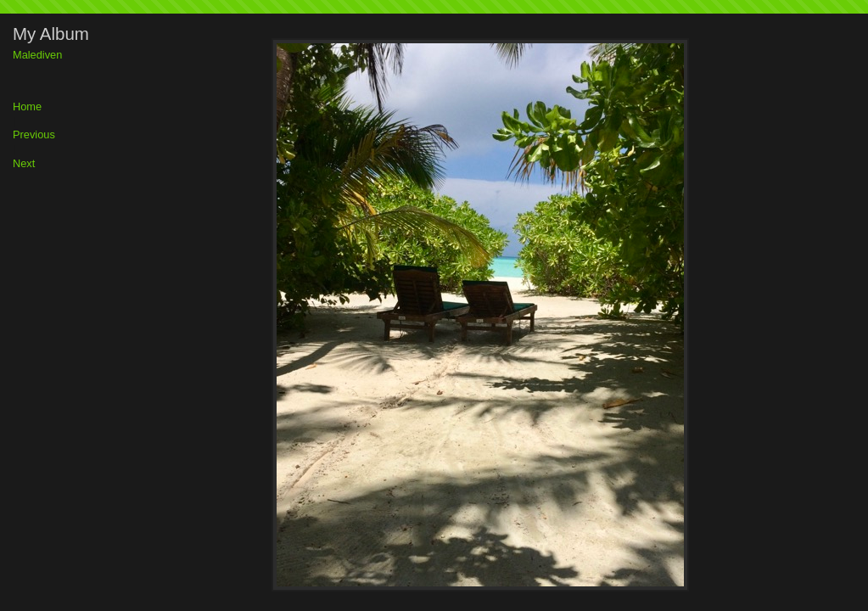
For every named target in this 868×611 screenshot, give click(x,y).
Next (24, 164)
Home (27, 107)
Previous (34, 135)
